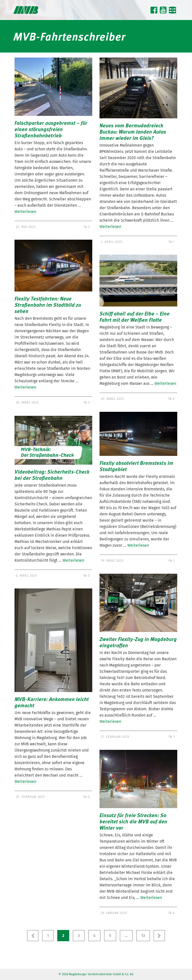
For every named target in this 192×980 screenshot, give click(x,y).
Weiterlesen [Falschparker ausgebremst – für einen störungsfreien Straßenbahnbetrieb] (25, 212)
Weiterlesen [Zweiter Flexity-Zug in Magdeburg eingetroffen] (110, 721)
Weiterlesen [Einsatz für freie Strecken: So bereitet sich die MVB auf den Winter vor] (151, 898)
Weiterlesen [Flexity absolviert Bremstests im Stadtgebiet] (138, 545)
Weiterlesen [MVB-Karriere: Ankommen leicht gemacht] (25, 781)
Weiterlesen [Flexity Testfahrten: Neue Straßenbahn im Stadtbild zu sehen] (25, 387)
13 (143, 936)
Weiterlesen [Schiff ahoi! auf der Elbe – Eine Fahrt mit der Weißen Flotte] (165, 383)
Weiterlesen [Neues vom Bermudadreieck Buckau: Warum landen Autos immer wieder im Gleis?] (110, 227)
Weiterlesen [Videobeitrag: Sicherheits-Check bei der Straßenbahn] (73, 560)
